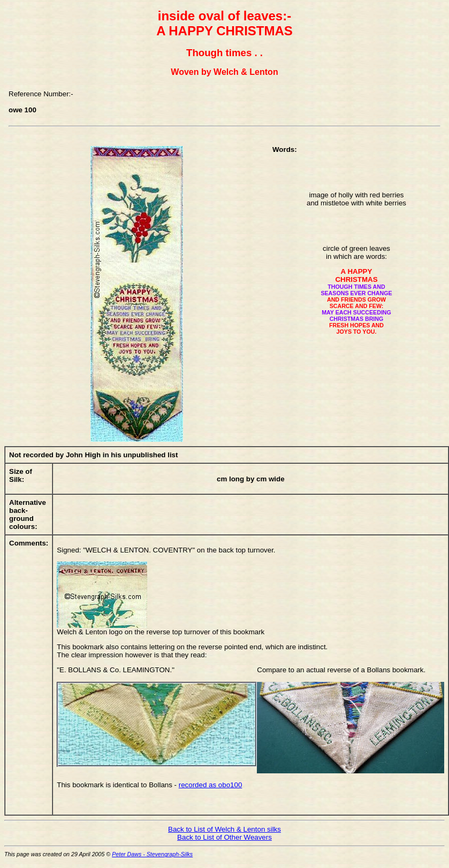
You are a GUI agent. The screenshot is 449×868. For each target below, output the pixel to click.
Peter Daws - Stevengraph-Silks (152, 854)
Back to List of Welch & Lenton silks (224, 829)
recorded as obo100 (211, 785)
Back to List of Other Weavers (224, 837)
